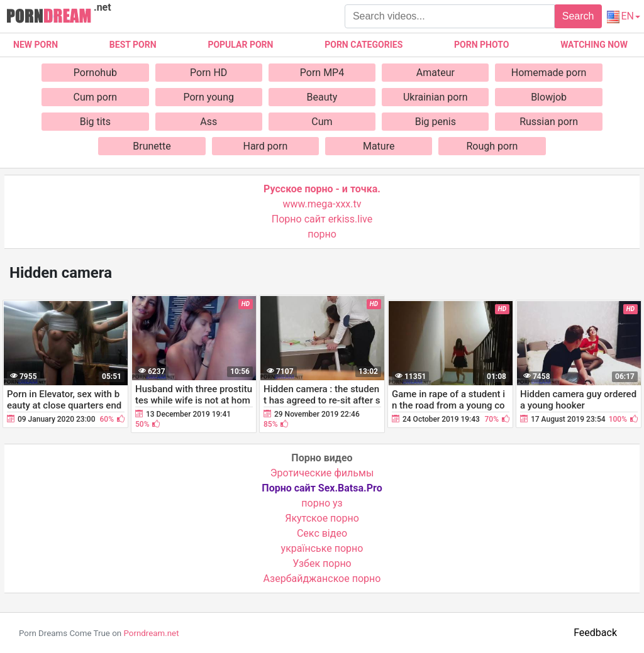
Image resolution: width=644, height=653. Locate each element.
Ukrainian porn (436, 97)
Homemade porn (549, 73)
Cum (322, 122)
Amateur (436, 73)
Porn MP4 (322, 73)
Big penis (436, 122)
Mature (379, 146)
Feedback (595, 633)
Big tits (95, 122)
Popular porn (240, 45)
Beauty (322, 97)
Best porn (133, 45)
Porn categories (364, 45)
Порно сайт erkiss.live (322, 219)
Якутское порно (322, 518)
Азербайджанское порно (322, 579)
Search (578, 16)
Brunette (152, 146)
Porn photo (481, 45)
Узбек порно (322, 563)
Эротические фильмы (322, 473)
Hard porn (265, 146)
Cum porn (96, 97)
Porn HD (208, 73)
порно (322, 234)
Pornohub (95, 73)
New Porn (36, 45)
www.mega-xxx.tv (322, 204)
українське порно (322, 548)
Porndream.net (151, 633)
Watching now (594, 45)
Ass (208, 122)
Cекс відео (322, 533)
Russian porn (549, 122)
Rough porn (492, 146)
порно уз (322, 503)
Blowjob (549, 97)
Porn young (208, 97)
